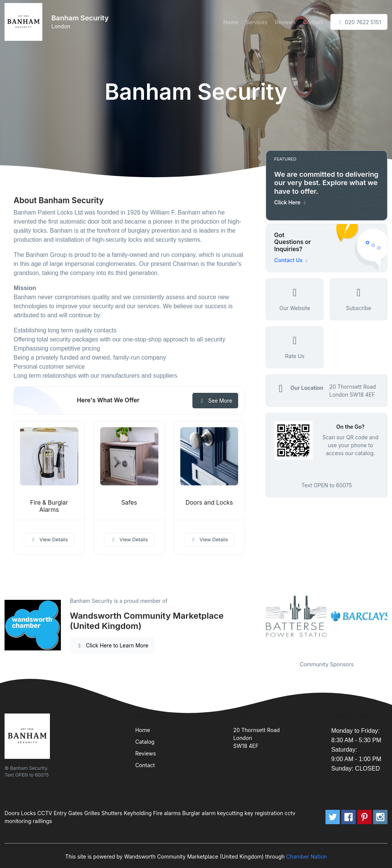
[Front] (25, 22)
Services (256, 22)
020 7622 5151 (359, 22)
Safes (129, 503)
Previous (260, 616)
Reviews (285, 22)
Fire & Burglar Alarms (49, 506)
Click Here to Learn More (112, 645)
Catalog (145, 742)
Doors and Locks (209, 503)
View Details (49, 539)
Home (231, 22)
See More (215, 401)
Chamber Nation (307, 856)
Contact (313, 22)
